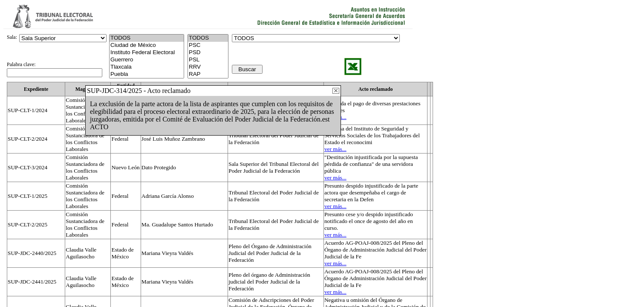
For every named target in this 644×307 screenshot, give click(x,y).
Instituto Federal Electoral (147, 53)
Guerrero (147, 60)
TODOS (208, 38)
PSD (208, 53)
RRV (208, 67)
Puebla (147, 74)
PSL (208, 60)
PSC (208, 45)
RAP (208, 74)
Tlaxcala (147, 67)
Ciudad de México (147, 45)
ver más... (335, 149)
